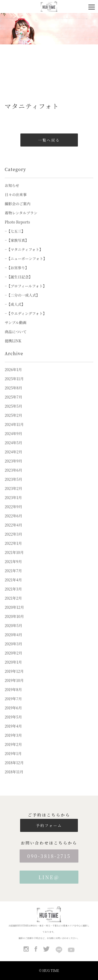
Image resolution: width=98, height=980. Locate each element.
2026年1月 (13, 375)
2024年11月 (14, 430)
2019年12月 (14, 677)
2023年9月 (13, 466)
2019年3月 (13, 741)
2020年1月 (13, 667)
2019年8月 (13, 695)
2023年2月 (13, 494)
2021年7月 (13, 576)
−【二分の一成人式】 (22, 301)
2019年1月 (13, 759)
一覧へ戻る (49, 140)
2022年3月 (13, 539)
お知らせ (12, 191)
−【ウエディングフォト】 (26, 319)
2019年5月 (13, 722)
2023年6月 (13, 476)
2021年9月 (13, 567)
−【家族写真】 (17, 246)
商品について (16, 337)
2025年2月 (13, 421)
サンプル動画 (16, 328)
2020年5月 (13, 631)
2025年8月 (13, 393)
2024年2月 (13, 457)
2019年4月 (13, 731)
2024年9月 (13, 439)
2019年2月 (13, 750)
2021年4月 (13, 585)
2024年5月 (13, 448)
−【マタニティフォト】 (24, 255)
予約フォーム (49, 825)
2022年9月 (13, 512)
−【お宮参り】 (17, 273)
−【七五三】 (15, 237)
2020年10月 (14, 622)
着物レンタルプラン (21, 218)
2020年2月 (13, 658)
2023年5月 (13, 485)
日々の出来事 (16, 200)
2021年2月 (13, 603)
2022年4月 (13, 530)
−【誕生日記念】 (19, 282)
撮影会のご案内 (18, 209)
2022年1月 (13, 549)
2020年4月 (13, 640)
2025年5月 (13, 412)
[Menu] (92, 7)
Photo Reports (17, 227)
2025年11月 (14, 384)
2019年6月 (13, 713)
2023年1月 (13, 503)
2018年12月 (14, 768)
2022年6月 (13, 521)
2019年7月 (13, 704)
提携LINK (13, 346)
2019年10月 (14, 686)
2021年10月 (14, 558)
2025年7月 (13, 402)
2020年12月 (14, 613)
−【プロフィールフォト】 (26, 291)
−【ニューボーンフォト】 (26, 264)
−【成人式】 (15, 310)
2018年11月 (14, 777)
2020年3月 (13, 649)
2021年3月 (13, 594)
